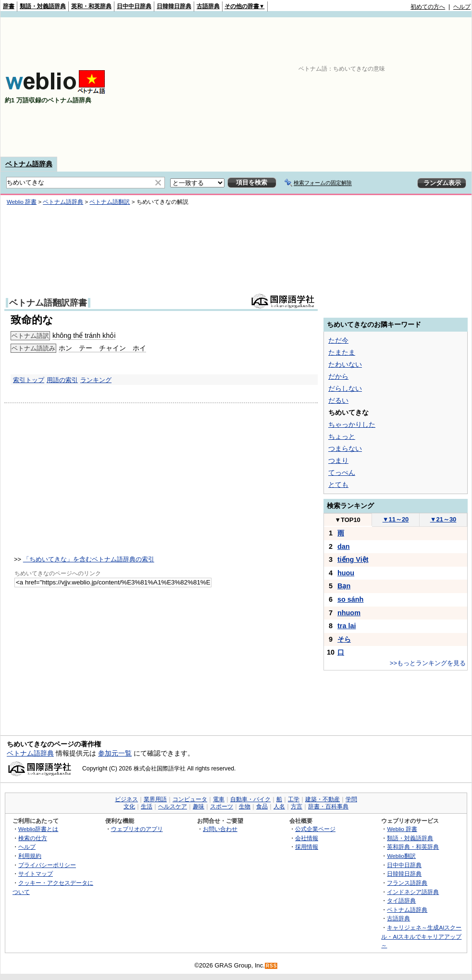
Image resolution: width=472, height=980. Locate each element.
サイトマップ (36, 874)
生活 (147, 806)
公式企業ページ (315, 829)
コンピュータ (190, 799)
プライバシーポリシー (47, 865)
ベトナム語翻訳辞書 (48, 303)
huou (346, 573)
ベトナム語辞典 (29, 164)
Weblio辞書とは (38, 829)
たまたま (342, 352)
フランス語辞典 (407, 883)
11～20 (396, 519)
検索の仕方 (33, 838)
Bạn (344, 586)
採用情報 (307, 847)
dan (344, 546)
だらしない (345, 388)
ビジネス (126, 799)
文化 (129, 806)
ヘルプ (462, 7)
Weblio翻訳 (401, 856)
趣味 (199, 806)
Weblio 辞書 (22, 202)
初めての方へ (428, 7)
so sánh (350, 599)
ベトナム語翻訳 (110, 202)
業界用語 (155, 799)
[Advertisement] (346, 87)
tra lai (347, 626)
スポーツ (222, 806)
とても (338, 484)
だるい (338, 400)
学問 (351, 799)
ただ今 (338, 340)
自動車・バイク (250, 799)
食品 (262, 806)
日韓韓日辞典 (174, 6)
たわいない (345, 364)
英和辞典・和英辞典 (413, 847)
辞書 (9, 6)
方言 (297, 806)
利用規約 (30, 856)
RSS (272, 966)
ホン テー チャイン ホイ (102, 348)
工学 (294, 799)
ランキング (96, 380)
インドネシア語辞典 (413, 892)
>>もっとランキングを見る (428, 663)
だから (338, 376)
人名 (279, 806)
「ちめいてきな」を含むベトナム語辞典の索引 (89, 559)
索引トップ (29, 380)
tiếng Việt (353, 559)
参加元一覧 (115, 753)
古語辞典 (208, 6)
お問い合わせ (220, 829)
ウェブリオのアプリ (137, 829)
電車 (219, 799)
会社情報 (307, 838)
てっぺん (342, 472)
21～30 (443, 519)
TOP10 (348, 520)
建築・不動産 (323, 799)
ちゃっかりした (352, 424)
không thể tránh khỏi (84, 335)
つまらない (345, 448)
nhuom (349, 613)
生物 (245, 806)
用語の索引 (62, 380)
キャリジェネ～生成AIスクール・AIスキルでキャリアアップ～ (421, 936)
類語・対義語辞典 (43, 6)
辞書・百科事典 (328, 806)
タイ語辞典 (401, 900)
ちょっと (342, 436)
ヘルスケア (173, 806)
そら (344, 639)
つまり (338, 460)
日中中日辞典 (134, 6)
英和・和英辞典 (91, 6)
